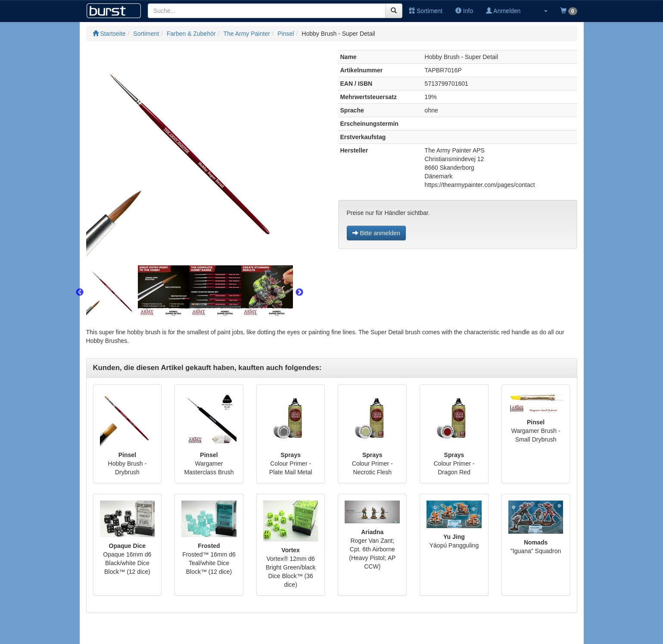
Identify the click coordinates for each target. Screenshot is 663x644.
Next (299, 292)
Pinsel (286, 34)
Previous (80, 292)
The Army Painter (246, 34)
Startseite (109, 34)
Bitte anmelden (376, 233)
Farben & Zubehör (191, 34)
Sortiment (426, 11)
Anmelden (503, 11)
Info (464, 11)
